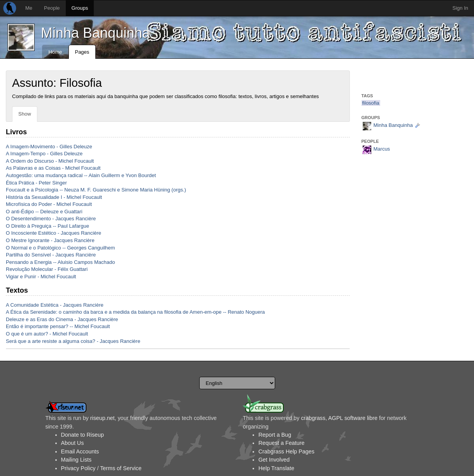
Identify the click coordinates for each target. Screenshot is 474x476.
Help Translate (276, 468)
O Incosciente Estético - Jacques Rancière (54, 233)
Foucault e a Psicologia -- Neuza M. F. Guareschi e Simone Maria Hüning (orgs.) (96, 190)
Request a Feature (281, 443)
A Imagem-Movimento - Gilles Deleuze (49, 147)
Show (25, 114)
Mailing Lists (76, 460)
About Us (73, 443)
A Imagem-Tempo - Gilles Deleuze (44, 154)
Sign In (460, 8)
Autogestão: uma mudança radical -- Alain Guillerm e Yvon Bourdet (81, 175)
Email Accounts (80, 451)
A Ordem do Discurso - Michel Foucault (50, 161)
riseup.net (103, 418)
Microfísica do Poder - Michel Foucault (49, 204)
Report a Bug (275, 435)
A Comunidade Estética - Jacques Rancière (55, 305)
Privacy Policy (78, 468)
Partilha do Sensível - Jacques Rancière (51, 255)
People (52, 8)
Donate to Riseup (83, 435)
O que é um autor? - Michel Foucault (47, 334)
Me (29, 8)
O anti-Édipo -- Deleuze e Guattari (44, 212)
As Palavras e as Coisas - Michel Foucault (53, 168)
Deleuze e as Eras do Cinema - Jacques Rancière (62, 319)
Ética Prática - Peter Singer (36, 183)
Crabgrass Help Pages (286, 451)
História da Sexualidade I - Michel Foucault (54, 197)
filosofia (371, 103)
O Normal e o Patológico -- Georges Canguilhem (60, 248)
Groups (80, 8)
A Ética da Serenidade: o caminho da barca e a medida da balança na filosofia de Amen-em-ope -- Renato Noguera (135, 312)
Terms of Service (121, 468)
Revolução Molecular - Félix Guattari (47, 269)
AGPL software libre (353, 418)
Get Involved (274, 460)
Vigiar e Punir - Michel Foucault (41, 277)
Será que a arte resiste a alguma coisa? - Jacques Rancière (73, 341)
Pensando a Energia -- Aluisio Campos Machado (60, 262)
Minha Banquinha (95, 33)
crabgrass (313, 418)
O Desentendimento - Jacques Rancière (51, 219)
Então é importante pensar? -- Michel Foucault (58, 326)
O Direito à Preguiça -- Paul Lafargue (47, 226)
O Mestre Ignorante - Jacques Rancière (50, 240)
